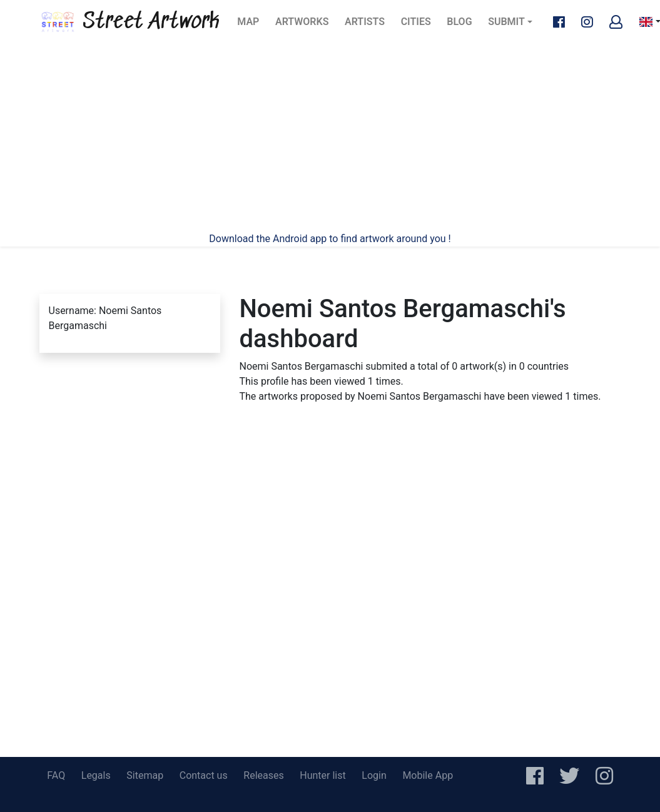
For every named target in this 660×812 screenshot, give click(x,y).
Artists (368, 25)
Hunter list (322, 775)
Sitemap (145, 775)
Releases (263, 775)
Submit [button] (506, 22)
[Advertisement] (330, 138)
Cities (420, 25)
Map (252, 25)
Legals (96, 775)
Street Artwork (129, 22)
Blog (463, 25)
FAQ (56, 775)
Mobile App (428, 775)
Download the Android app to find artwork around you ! (330, 239)
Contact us (204, 775)
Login (374, 775)
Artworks (302, 25)
